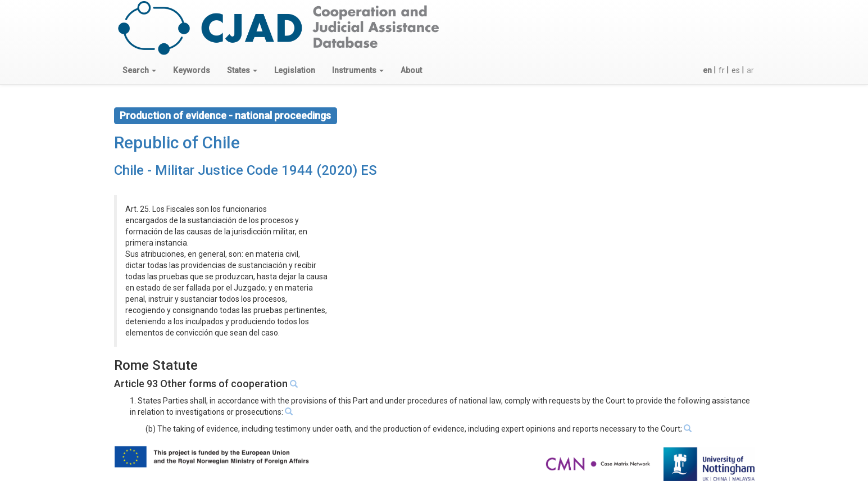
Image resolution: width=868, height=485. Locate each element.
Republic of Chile (177, 142)
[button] (139, 70)
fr (722, 70)
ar (750, 70)
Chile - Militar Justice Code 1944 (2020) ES (246, 170)
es (736, 70)
